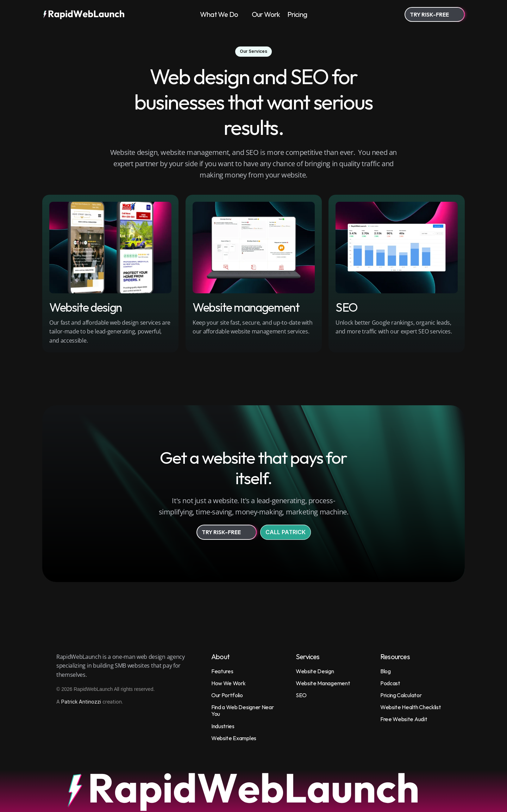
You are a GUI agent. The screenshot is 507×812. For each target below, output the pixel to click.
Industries (223, 726)
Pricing (297, 14)
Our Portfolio (227, 695)
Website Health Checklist (411, 707)
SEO (301, 695)
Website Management (323, 683)
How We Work (228, 683)
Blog (386, 671)
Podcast (390, 683)
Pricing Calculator (401, 695)
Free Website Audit (404, 719)
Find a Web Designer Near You (243, 710)
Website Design (315, 671)
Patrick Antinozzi (81, 702)
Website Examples (234, 738)
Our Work (266, 14)
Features (222, 671)
